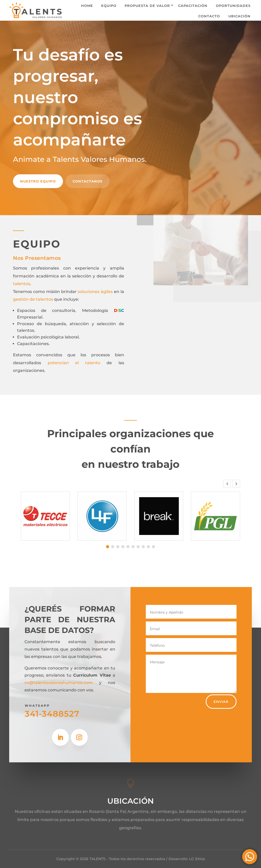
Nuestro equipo (38, 181)
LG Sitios (197, 859)
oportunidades (233, 6)
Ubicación (239, 16)
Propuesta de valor (147, 6)
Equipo (109, 6)
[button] (236, 484)
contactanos (88, 181)
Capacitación (193, 6)
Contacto (209, 16)
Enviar (221, 702)
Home (87, 6)
